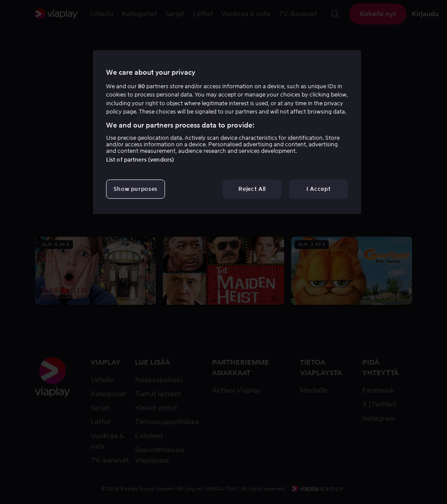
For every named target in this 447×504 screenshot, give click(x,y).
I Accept (318, 189)
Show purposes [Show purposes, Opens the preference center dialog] (136, 189)
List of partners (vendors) (140, 160)
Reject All (252, 189)
